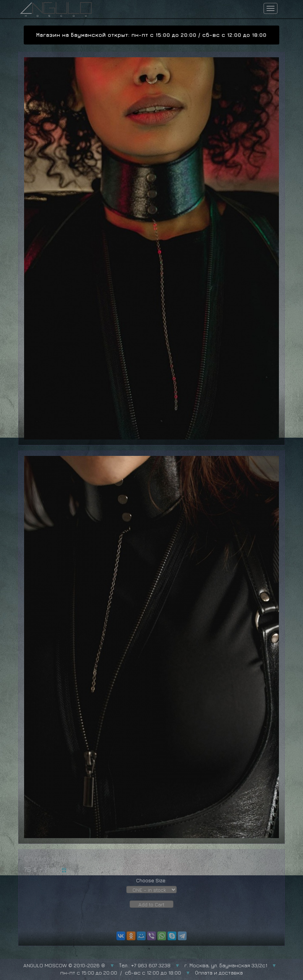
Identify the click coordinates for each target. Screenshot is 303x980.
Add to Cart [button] (151, 904)
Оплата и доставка (219, 973)
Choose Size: (151, 880)
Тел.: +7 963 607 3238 (145, 965)
